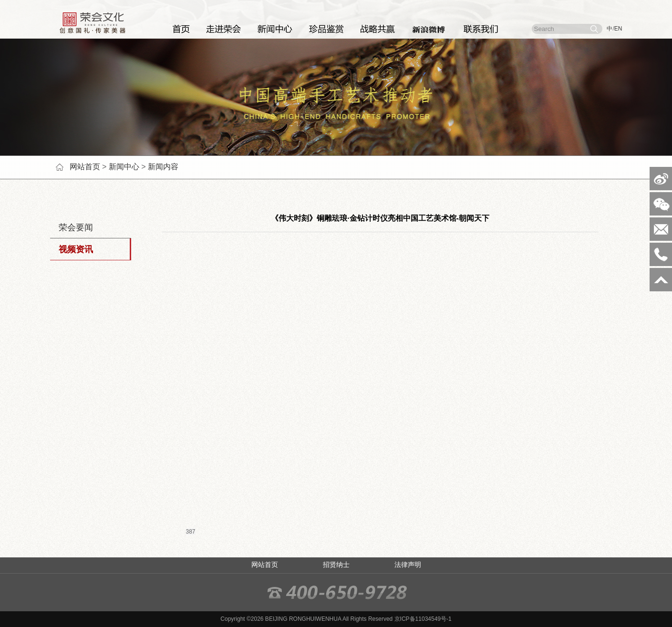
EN (618, 29)
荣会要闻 (72, 227)
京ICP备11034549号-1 (423, 619)
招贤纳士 (336, 565)
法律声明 (408, 565)
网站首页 (85, 167)
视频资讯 (72, 249)
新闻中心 (124, 167)
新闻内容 (163, 167)
